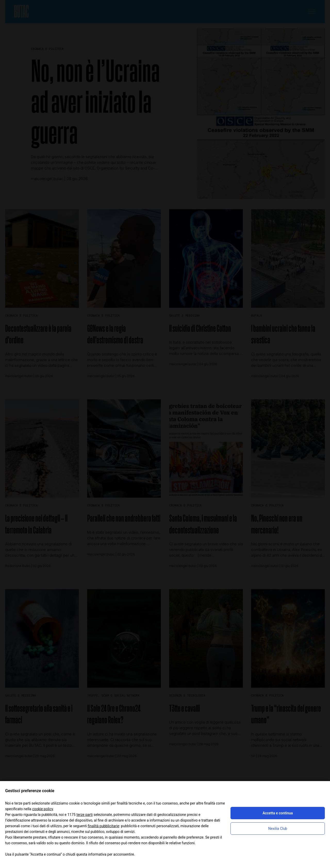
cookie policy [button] (43, 809)
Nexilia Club (278, 829)
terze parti (84, 815)
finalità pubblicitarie (103, 826)
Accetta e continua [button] (278, 813)
